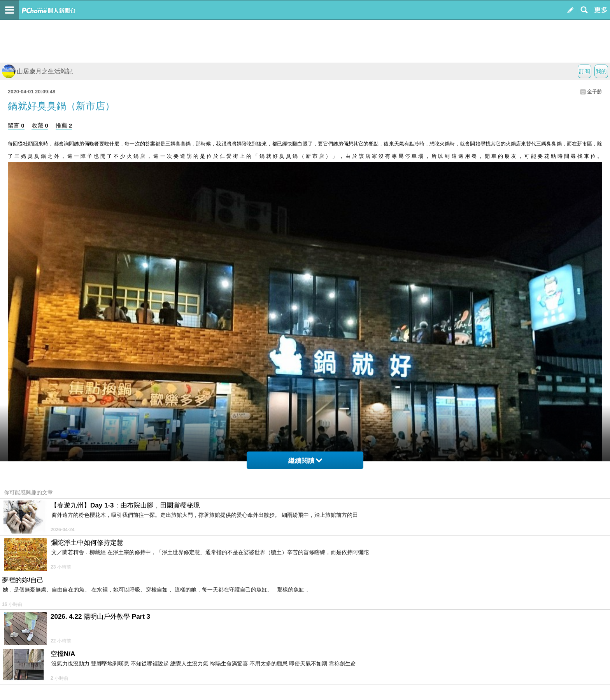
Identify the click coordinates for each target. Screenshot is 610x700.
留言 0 (16, 125)
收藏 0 (40, 125)
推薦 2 (64, 125)
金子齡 (595, 92)
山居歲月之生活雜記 (37, 71)
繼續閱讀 (305, 461)
